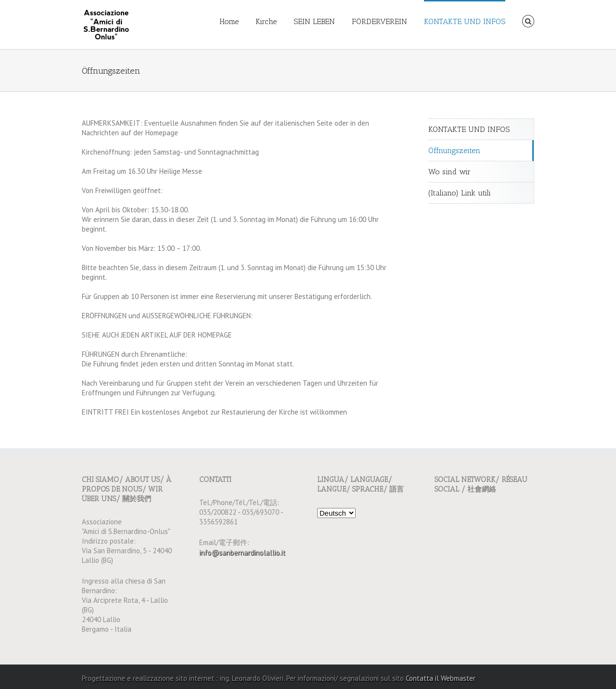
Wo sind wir (449, 172)
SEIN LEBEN (314, 21)
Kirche (266, 21)
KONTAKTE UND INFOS (465, 21)
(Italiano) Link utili (460, 193)
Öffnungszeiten (454, 150)
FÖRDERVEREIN (379, 21)
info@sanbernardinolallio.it (242, 552)
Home (229, 21)
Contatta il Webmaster (441, 678)
